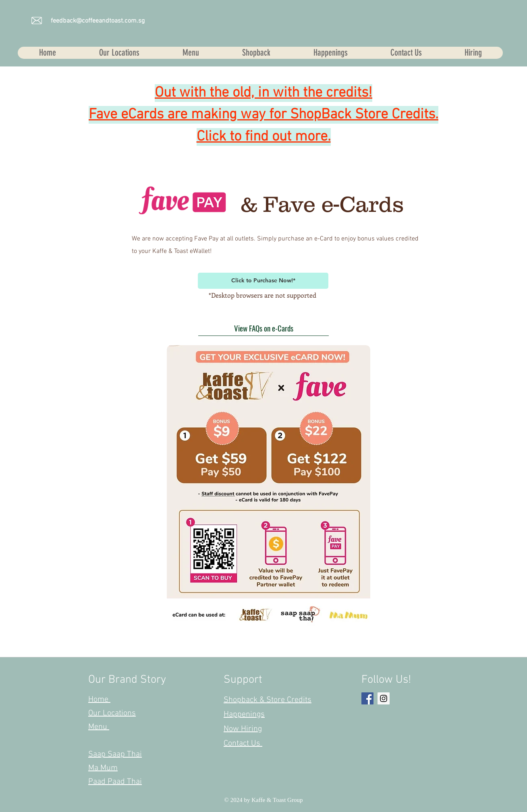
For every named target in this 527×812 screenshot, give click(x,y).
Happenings (244, 715)
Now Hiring (243, 729)
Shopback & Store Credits (268, 700)
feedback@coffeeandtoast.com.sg (98, 21)
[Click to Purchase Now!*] (263, 281)
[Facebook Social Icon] (367, 698)
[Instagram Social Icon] (384, 698)
